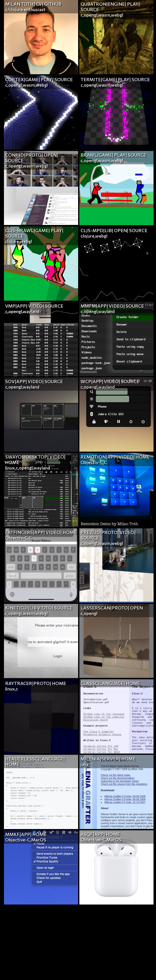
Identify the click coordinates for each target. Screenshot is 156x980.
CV (39, 4)
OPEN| (51, 155)
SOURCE (90, 9)
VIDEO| (36, 306)
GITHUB (53, 4)
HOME (12, 462)
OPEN (136, 608)
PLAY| (134, 4)
